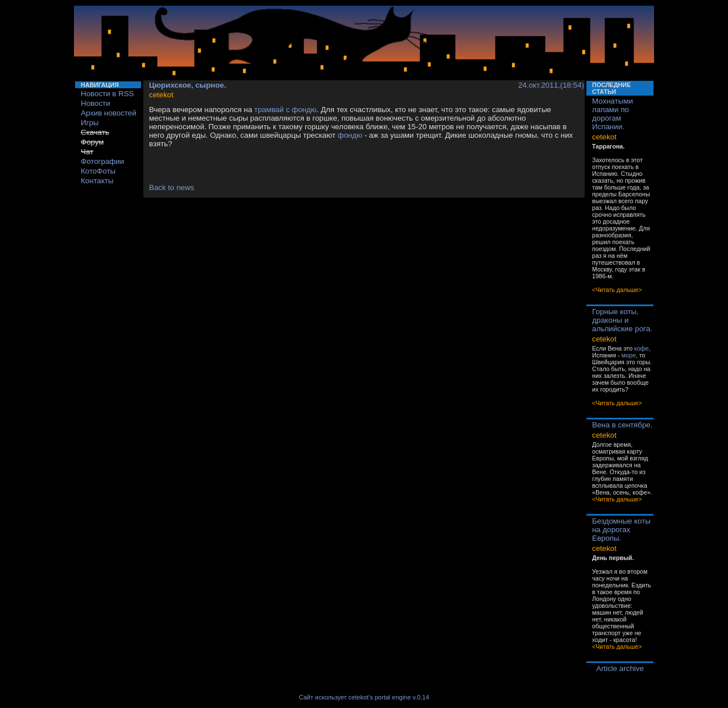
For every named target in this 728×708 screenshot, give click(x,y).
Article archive (620, 668)
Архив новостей (109, 113)
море (629, 355)
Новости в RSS (107, 94)
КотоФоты (98, 171)
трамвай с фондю (285, 110)
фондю (350, 135)
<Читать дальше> (617, 290)
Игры (90, 123)
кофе (641, 348)
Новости (96, 103)
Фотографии (102, 161)
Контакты (97, 181)
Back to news (171, 188)
